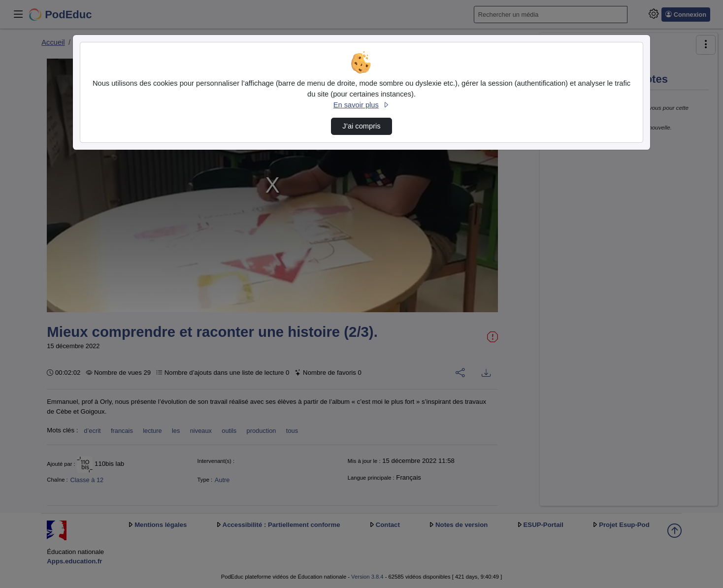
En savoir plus (361, 105)
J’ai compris (361, 126)
